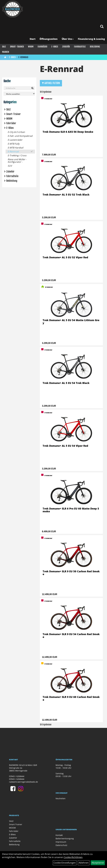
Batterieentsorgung (65, 838)
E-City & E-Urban (16, 132)
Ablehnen (84, 863)
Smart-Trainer (17, 47)
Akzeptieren (98, 863)
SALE (4, 47)
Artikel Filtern (51, 83)
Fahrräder (42, 47)
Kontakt (59, 835)
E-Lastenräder (15, 140)
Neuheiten (61, 798)
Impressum (61, 842)
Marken (6, 52)
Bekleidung (95, 47)
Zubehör (66, 47)
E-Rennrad (23, 57)
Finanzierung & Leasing (91, 39)
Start (33, 39)
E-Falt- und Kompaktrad (20, 136)
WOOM (31, 47)
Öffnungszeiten (49, 39)
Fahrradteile (80, 47)
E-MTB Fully (14, 144)
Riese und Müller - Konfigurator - (17, 161)
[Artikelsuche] (102, 27)
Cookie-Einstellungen (65, 863)
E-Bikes (55, 47)
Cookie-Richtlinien (73, 857)
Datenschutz (61, 845)
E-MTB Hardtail (15, 148)
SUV (10, 166)
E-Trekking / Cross (17, 155)
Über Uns (68, 39)
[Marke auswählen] (19, 94)
